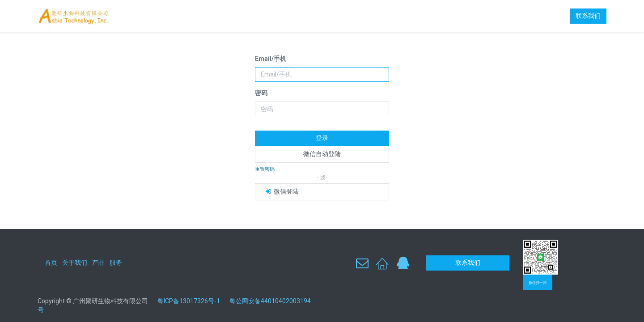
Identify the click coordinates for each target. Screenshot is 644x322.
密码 (261, 93)
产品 (98, 263)
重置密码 (265, 169)
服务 (116, 263)
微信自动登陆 (322, 154)
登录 (322, 138)
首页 (51, 263)
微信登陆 (282, 191)
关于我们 (75, 263)
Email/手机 (271, 59)
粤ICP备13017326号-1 (192, 301)
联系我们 (588, 16)
